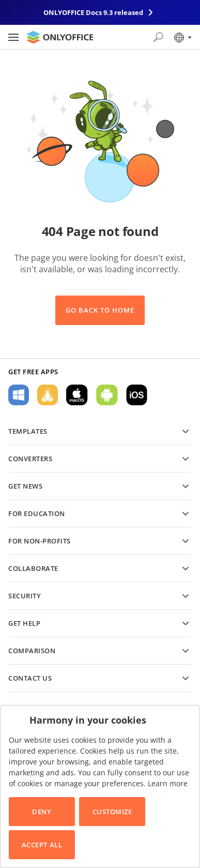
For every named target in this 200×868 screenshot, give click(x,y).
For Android (107, 395)
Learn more (168, 783)
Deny (42, 812)
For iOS (137, 395)
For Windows (19, 395)
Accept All (42, 845)
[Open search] (158, 37)
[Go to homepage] (60, 37)
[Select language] (182, 37)
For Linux (48, 395)
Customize (112, 812)
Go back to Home (100, 310)
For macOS (77, 395)
